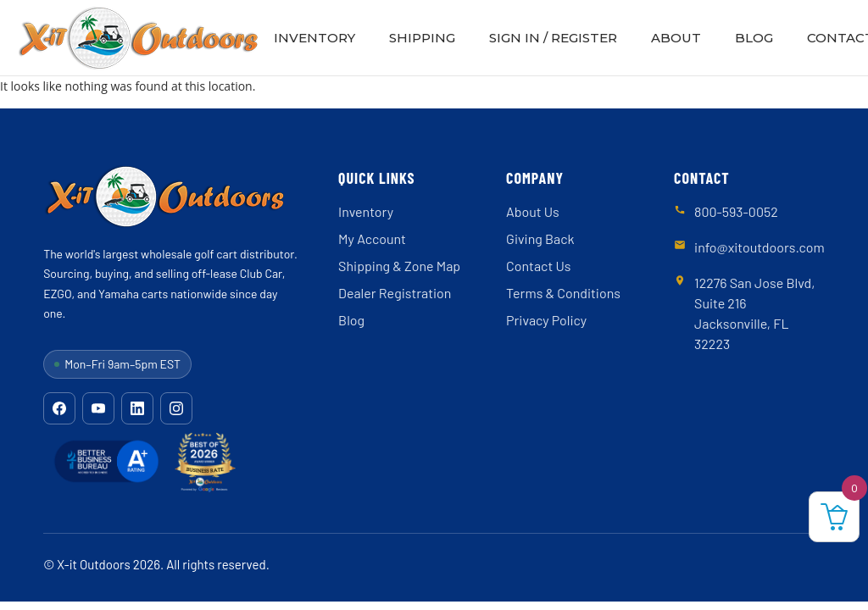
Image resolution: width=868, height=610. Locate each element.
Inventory (314, 38)
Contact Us (538, 266)
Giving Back (540, 238)
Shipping (422, 38)
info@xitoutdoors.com (759, 247)
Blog (754, 38)
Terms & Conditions (563, 293)
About (676, 38)
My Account (372, 238)
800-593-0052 (736, 211)
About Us (533, 211)
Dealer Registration (395, 293)
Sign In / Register (553, 38)
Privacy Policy (546, 320)
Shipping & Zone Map (399, 266)
